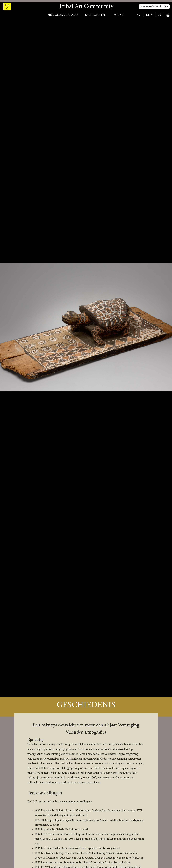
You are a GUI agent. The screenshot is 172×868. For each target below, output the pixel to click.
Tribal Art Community (86, 7)
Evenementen (96, 15)
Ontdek (118, 15)
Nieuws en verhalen (63, 15)
